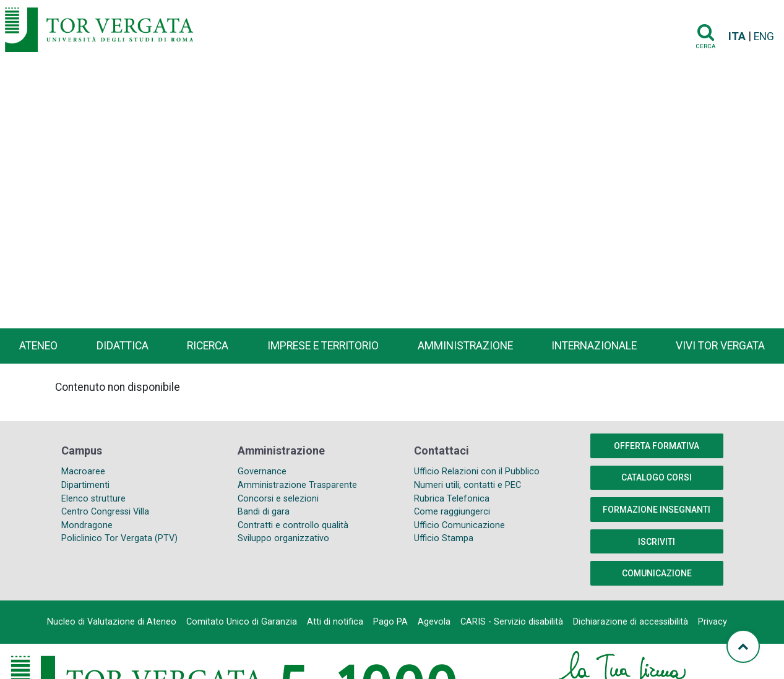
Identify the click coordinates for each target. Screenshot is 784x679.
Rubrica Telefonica (452, 499)
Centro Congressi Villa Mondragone (105, 519)
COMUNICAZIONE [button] (657, 573)
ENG (764, 36)
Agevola (434, 622)
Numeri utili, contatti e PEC (467, 485)
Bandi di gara (264, 512)
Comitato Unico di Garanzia (242, 622)
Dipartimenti (85, 485)
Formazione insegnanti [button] (657, 510)
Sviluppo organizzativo (283, 538)
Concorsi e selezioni (278, 499)
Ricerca (208, 346)
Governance (262, 472)
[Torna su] (743, 646)
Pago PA (390, 622)
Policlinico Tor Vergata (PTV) (119, 538)
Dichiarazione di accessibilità (631, 622)
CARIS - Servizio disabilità (512, 622)
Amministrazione (465, 346)
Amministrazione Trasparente (297, 485)
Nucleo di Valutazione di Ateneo (112, 622)
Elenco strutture (93, 499)
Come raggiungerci (452, 512)
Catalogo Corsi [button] (657, 477)
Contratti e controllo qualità (293, 525)
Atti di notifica (335, 622)
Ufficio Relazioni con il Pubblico (477, 472)
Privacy (713, 622)
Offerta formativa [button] (657, 446)
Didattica (123, 346)
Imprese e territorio (323, 346)
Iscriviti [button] (657, 542)
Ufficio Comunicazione (459, 525)
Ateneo (38, 346)
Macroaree (83, 472)
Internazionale (594, 346)
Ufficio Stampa (444, 538)
